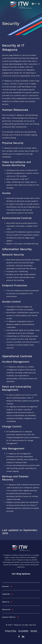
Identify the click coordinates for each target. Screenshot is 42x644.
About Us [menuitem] (6, 602)
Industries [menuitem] (6, 594)
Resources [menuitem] (6, 609)
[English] (34, 4)
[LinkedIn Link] (23, 637)
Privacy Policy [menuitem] (11, 631)
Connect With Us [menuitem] (9, 617)
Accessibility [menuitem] (23, 631)
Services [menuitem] (5, 586)
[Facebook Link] (19, 637)
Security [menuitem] (34, 631)
